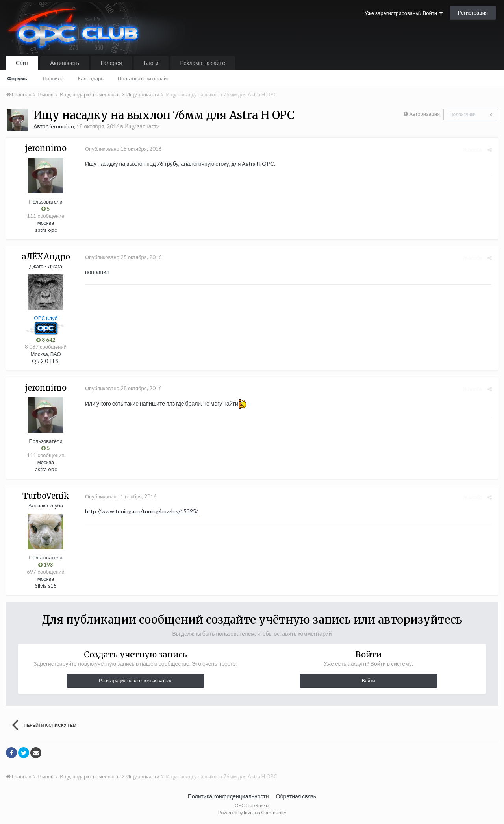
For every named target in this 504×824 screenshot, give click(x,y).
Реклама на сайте (203, 63)
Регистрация (473, 13)
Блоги (151, 63)
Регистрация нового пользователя (136, 680)
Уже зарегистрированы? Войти (404, 13)
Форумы (18, 78)
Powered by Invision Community (252, 812)
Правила (53, 78)
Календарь (91, 78)
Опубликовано (123, 149)
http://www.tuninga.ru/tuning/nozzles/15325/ (142, 511)
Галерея (111, 63)
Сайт (22, 63)
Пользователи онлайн (144, 78)
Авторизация (424, 114)
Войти (369, 680)
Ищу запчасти (142, 126)
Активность (65, 63)
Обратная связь (296, 796)
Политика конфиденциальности (228, 796)
